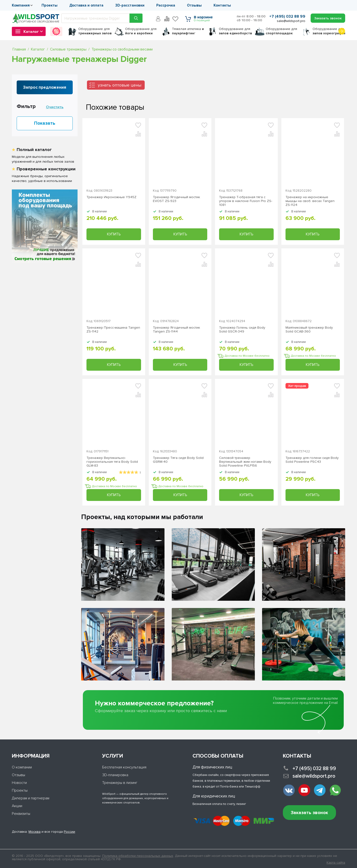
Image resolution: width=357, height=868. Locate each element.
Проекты (50, 5)
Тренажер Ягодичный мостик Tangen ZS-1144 (176, 330)
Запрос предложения (45, 87)
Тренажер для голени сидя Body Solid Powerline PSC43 (312, 460)
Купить (114, 234)
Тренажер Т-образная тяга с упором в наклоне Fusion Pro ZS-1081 (246, 201)
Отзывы (194, 5)
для (95, 31)
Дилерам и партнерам (31, 798)
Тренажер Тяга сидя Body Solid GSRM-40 (178, 460)
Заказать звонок (309, 813)
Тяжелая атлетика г (188, 31)
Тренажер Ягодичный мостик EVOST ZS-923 (176, 199)
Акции (17, 806)
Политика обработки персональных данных (138, 856)
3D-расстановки (130, 5)
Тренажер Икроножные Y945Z (111, 197)
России (69, 832)
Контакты (222, 5)
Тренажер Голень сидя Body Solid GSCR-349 (242, 330)
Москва (35, 832)
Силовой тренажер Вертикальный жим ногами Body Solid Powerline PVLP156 (245, 462)
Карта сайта (336, 863)
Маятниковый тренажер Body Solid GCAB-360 (309, 330)
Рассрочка (166, 5)
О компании (22, 767)
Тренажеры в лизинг (120, 783)
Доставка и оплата (86, 5)
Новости (19, 783)
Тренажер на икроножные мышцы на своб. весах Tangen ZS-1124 (310, 201)
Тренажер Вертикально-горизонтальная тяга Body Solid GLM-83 (112, 462)
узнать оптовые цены (120, 85)
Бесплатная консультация (124, 767)
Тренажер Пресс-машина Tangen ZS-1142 (113, 330)
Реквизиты (21, 814)
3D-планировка (115, 775)
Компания (21, 5)
